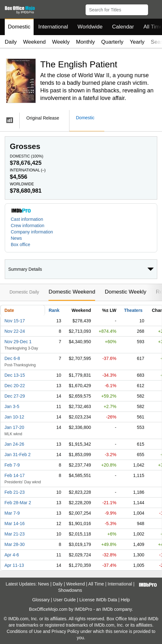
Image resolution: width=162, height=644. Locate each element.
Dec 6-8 (12, 358)
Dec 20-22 (15, 386)
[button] (154, 9)
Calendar (123, 27)
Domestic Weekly (125, 292)
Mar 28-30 (15, 544)
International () (28, 170)
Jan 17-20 (14, 427)
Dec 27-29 (15, 396)
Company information (32, 232)
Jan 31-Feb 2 (18, 455)
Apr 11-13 (14, 565)
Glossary (41, 600)
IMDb (107, 609)
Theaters (133, 310)
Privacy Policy (65, 631)
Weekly (61, 42)
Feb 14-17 (15, 475)
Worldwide (90, 27)
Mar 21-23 (15, 534)
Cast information (27, 219)
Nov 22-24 (15, 331)
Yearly (137, 42)
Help (125, 600)
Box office (20, 245)
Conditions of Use (24, 631)
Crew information (28, 226)
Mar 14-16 (15, 523)
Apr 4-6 (12, 555)
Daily (11, 42)
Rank (54, 310)
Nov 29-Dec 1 (18, 342)
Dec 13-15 (15, 375)
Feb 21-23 (15, 492)
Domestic (19, 27)
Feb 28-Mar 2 (18, 503)
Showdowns (70, 590)
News (16, 238)
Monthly (86, 42)
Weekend (35, 42)
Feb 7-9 (12, 465)
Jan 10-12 (14, 417)
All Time (96, 584)
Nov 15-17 (15, 321)
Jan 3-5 (12, 406)
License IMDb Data (98, 600)
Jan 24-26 (14, 444)
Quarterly (112, 42)
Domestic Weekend (72, 292)
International (53, 27)
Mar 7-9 (12, 513)
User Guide (65, 600)
